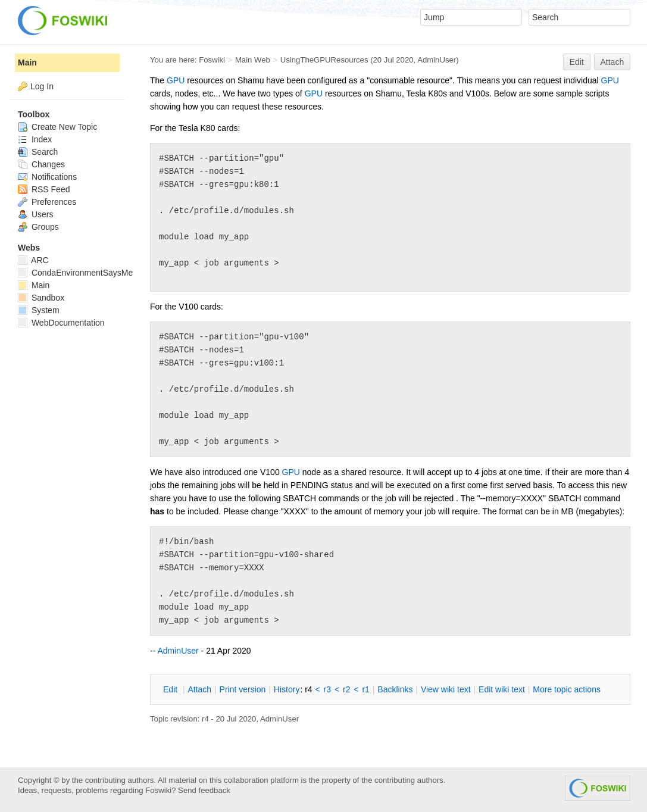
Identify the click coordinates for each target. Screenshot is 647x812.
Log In (42, 86)
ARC (33, 260)
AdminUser (437, 60)
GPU (176, 80)
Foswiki (212, 60)
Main (27, 63)
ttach (199, 689)
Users (35, 214)
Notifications (47, 177)
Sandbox (41, 298)
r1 (365, 689)
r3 (327, 689)
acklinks (395, 689)
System (39, 310)
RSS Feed (44, 189)
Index (35, 139)
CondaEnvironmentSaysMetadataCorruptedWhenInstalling (133, 273)
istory (287, 689)
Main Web (253, 60)
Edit (577, 62)
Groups (38, 227)
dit (171, 689)
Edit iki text (502, 689)
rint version (243, 689)
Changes (41, 164)
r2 (346, 689)
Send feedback (204, 790)
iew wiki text (446, 689)
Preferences (47, 202)
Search (38, 152)
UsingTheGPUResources (324, 60)
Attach (612, 62)
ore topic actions (567, 689)
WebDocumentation (61, 323)
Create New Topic (57, 127)
